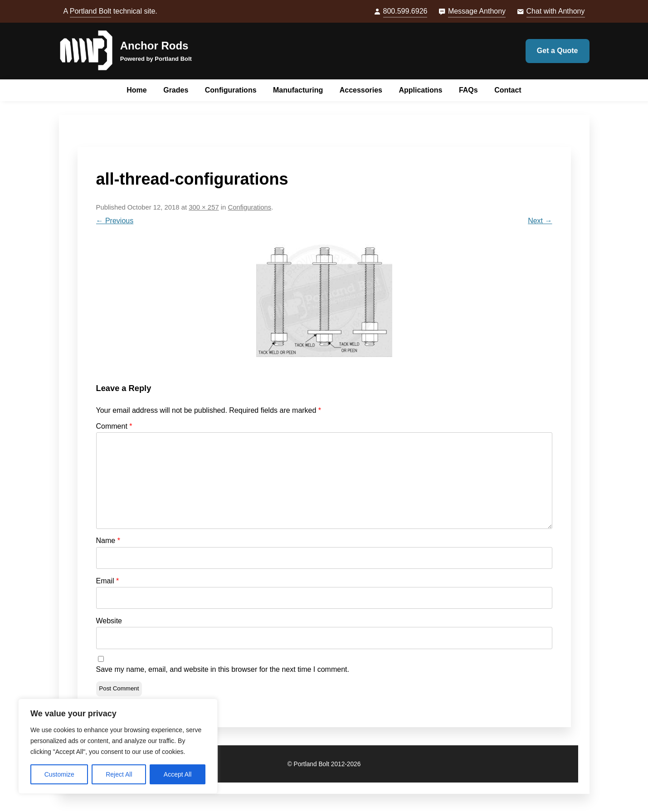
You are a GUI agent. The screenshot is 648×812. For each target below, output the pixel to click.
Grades (176, 90)
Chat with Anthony (556, 11)
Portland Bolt (91, 11)
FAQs (468, 90)
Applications (420, 90)
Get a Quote (558, 51)
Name (108, 541)
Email (108, 581)
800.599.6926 (405, 11)
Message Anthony (477, 11)
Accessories (361, 90)
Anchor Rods (154, 46)
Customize (59, 774)
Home (136, 90)
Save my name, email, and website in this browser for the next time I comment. (223, 669)
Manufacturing (298, 90)
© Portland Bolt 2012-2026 (324, 764)
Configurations (231, 90)
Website (109, 621)
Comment (114, 426)
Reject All (119, 774)
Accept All (178, 774)
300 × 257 (204, 207)
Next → (540, 221)
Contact (508, 90)
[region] (118, 746)
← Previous (115, 221)
